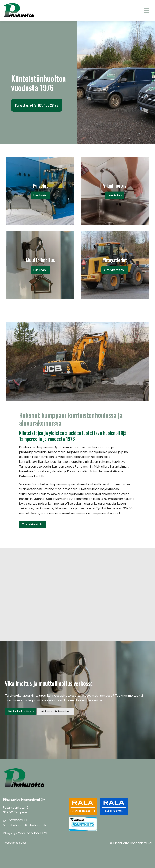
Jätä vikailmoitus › (20, 711)
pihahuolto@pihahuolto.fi (25, 825)
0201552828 (15, 820)
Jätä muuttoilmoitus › (55, 711)
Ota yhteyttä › (32, 524)
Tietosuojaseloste (15, 843)
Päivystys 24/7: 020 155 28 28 (37, 105)
